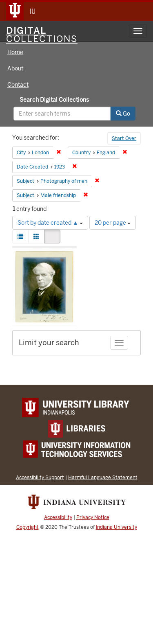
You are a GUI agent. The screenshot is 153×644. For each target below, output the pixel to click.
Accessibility (58, 517)
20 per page (113, 223)
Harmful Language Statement (103, 477)
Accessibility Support (40, 477)
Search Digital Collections (54, 100)
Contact (18, 85)
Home (15, 52)
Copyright (28, 527)
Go (123, 114)
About (15, 68)
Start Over (124, 138)
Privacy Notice (93, 517)
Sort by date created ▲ (50, 223)
